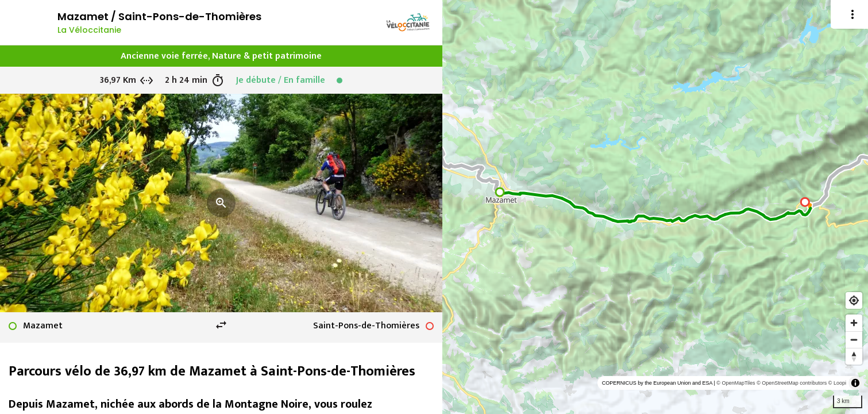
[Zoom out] (854, 340)
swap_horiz (221, 325)
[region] (655, 207)
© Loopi (837, 383)
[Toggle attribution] (855, 383)
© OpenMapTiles (736, 383)
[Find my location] (854, 300)
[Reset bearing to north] (854, 356)
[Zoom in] (854, 323)
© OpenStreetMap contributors (792, 383)
